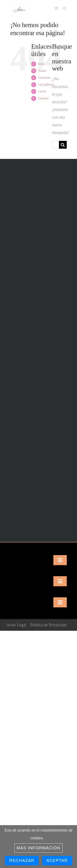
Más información (39, 848)
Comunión (44, 78)
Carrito (42, 91)
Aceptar (57, 860)
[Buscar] (63, 145)
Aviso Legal (16, 625)
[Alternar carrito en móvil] (56, 8)
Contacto (43, 98)
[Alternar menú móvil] (65, 8)
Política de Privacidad (48, 625)
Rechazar (22, 860)
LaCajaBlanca (46, 85)
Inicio (42, 64)
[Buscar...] (55, 145)
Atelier (42, 71)
